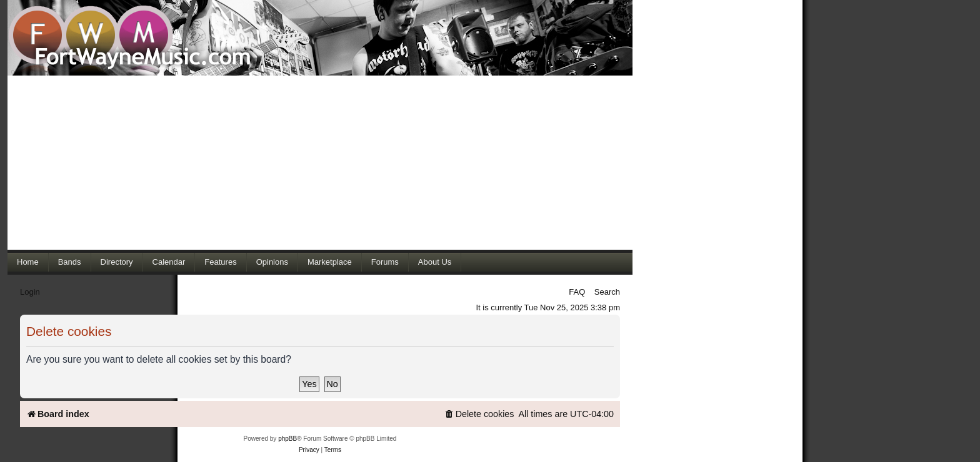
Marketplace (330, 262)
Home (28, 262)
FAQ (577, 292)
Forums (385, 262)
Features (220, 262)
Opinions (272, 262)
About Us (435, 262)
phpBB (287, 439)
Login (30, 292)
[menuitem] (479, 414)
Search (607, 292)
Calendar (169, 262)
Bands (70, 262)
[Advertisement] (320, 162)
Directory (117, 262)
